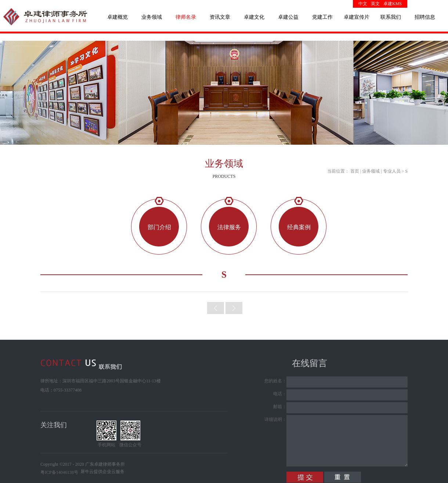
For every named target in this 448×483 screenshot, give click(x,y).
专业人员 (392, 171)
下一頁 (234, 308)
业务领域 (371, 171)
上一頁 (216, 308)
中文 (363, 4)
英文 (375, 4)
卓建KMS (393, 4)
